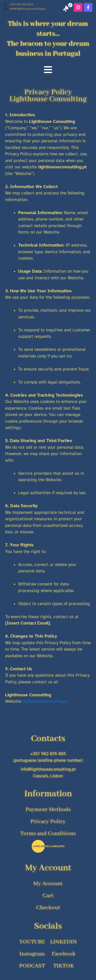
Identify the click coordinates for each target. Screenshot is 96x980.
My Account (48, 868)
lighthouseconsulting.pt (45, 701)
